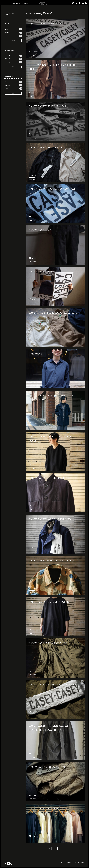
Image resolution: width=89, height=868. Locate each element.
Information (17, 3)
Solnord (14, 33)
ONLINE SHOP (26, 3)
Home (5, 3)
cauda (14, 36)
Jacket (14, 88)
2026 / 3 (14, 59)
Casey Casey (32, 55)
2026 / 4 (14, 56)
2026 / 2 (14, 62)
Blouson (14, 85)
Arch (14, 29)
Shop (10, 3)
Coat (14, 82)
